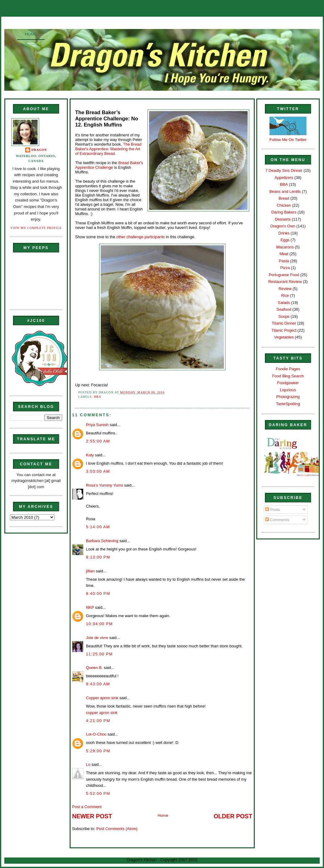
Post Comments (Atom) (117, 829)
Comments (277, 520)
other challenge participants (141, 237)
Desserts (283, 219)
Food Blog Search (288, 376)
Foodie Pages (288, 369)
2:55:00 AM (98, 441)
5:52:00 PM (98, 793)
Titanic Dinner (284, 323)
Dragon (39, 150)
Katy (90, 455)
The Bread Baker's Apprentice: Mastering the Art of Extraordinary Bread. (108, 149)
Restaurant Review (285, 282)
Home (31, 34)
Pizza (285, 268)
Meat (284, 254)
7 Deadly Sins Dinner (284, 170)
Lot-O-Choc (96, 734)
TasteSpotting (288, 404)
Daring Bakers (284, 212)
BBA (98, 397)
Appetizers (284, 178)
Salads (284, 303)
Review (285, 289)
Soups (284, 316)
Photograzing (288, 397)
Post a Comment (87, 807)
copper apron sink (102, 713)
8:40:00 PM (98, 594)
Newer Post (92, 816)
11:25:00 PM (99, 654)
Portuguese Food (284, 275)
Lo (88, 764)
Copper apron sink (102, 698)
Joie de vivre (97, 638)
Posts (273, 510)
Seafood (284, 309)
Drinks (284, 233)
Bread (284, 198)
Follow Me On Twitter (288, 140)
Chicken (284, 205)
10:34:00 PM (99, 624)
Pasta (284, 261)
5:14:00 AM (98, 527)
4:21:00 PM (98, 721)
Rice (285, 295)
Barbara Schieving (102, 541)
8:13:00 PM (98, 557)
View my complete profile (36, 228)
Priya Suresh (97, 425)
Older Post (233, 816)
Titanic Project (284, 330)
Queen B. (94, 668)
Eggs (285, 240)
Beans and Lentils (285, 191)
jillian (90, 571)
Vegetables (284, 337)
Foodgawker (288, 383)
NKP (90, 607)
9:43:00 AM (98, 684)
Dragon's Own (283, 226)
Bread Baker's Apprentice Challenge (109, 165)
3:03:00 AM (98, 471)
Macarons (285, 247)
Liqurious (288, 390)
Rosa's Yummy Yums (105, 485)
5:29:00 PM (98, 751)
